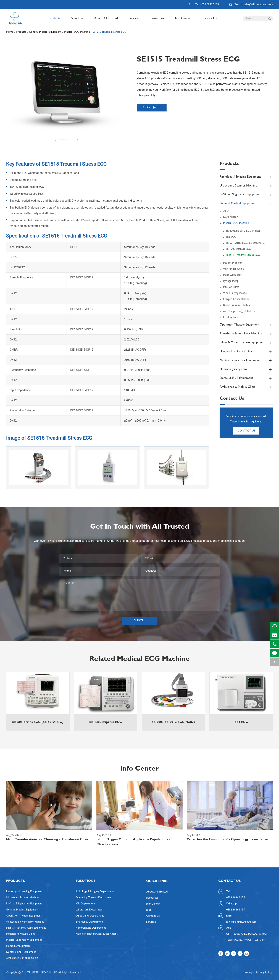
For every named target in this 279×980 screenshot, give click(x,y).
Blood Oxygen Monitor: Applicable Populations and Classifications (135, 842)
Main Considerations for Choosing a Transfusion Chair (47, 840)
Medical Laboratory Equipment (246, 361)
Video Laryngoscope (233, 293)
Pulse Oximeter (231, 275)
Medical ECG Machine (77, 32)
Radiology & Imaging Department (95, 892)
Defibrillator (229, 217)
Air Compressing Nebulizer (237, 311)
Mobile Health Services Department (97, 934)
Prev (55, 140)
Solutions (77, 21)
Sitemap (248, 973)
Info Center (183, 21)
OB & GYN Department (90, 916)
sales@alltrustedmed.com (241, 922)
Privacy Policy (264, 973)
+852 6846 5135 (235, 910)
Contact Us (209, 21)
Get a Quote (152, 108)
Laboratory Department (90, 910)
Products (55, 21)
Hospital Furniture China (246, 352)
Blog (149, 910)
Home (10, 32)
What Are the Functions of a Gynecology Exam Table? (228, 840)
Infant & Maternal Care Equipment (246, 343)
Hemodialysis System (246, 369)
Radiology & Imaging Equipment (246, 177)
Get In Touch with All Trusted (140, 527)
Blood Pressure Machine (235, 305)
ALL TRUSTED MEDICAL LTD (40, 973)
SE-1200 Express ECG (239, 249)
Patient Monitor (231, 263)
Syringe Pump (229, 281)
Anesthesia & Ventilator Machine (246, 334)
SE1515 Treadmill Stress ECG (110, 32)
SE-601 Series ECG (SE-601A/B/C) (246, 243)
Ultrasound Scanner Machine (246, 186)
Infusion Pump (229, 287)
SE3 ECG (231, 237)
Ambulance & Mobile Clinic (246, 387)
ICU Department (85, 904)
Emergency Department (89, 922)
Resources (157, 21)
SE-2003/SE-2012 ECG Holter (243, 231)
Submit (140, 621)
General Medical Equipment (45, 32)
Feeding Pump (229, 318)
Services (134, 21)
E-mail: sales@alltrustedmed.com (251, 4)
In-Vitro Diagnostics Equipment (246, 195)
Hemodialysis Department (91, 928)
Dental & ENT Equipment (246, 378)
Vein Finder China (232, 269)
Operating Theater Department (94, 898)
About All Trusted (106, 21)
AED (224, 211)
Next (77, 140)
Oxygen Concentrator (234, 299)
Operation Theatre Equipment (246, 325)
